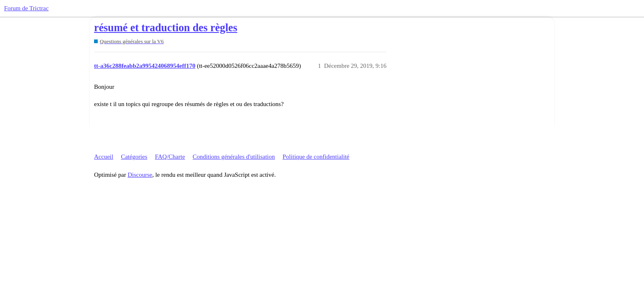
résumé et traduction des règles (166, 28)
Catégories (134, 157)
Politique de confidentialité (316, 157)
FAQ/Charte (170, 157)
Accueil (104, 157)
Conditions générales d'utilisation (234, 157)
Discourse (140, 175)
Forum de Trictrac (26, 8)
